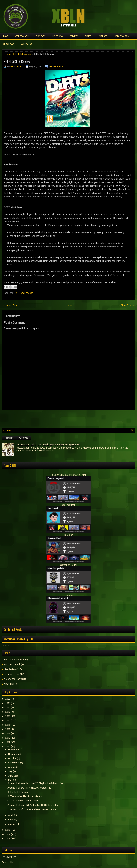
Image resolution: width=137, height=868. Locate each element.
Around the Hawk (13, 679)
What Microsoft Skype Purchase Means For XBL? (33, 809)
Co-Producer (68, 505)
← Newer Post (10, 305)
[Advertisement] (44, 418)
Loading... (7, 646)
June (11, 776)
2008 (8, 839)
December (14, 750)
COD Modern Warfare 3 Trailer (23, 801)
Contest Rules (9, 862)
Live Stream (58, 36)
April (11, 815)
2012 (8, 742)
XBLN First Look (12, 664)
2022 (8, 699)
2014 (8, 733)
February (13, 820)
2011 (8, 746)
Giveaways (41, 36)
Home (6, 36)
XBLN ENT (9, 684)
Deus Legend (17, 66)
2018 (8, 716)
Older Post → (127, 305)
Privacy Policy (9, 857)
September (14, 763)
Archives (24, 438)
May (10, 780)
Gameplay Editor (69, 565)
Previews (74, 36)
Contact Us (27, 44)
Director (68, 535)
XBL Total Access (22, 54)
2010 (8, 830)
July (10, 771)
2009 (8, 834)
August (12, 767)
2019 (8, 712)
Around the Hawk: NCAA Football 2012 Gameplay (33, 805)
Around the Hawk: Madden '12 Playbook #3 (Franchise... (36, 783)
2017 (8, 721)
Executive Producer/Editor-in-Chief (68, 475)
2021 (8, 703)
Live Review (10, 669)
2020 (8, 707)
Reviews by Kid (12, 674)
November (14, 754)
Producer (68, 595)
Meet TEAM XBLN (22, 36)
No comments (56, 66)
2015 (8, 729)
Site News (104, 36)
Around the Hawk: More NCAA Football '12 (29, 788)
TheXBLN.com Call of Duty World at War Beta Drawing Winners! (48, 445)
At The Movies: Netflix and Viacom (25, 796)
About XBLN (9, 44)
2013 (8, 738)
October (12, 758)
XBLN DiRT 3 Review (17, 61)
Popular (9, 438)
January (12, 824)
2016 (8, 725)
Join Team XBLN (122, 36)
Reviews (89, 36)
